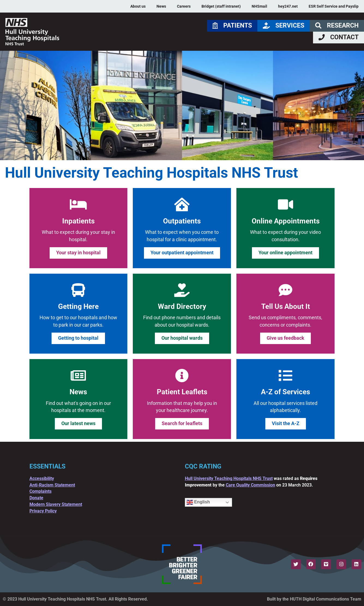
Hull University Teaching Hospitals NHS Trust (229, 478)
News (161, 6)
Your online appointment (285, 253)
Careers (184, 6)
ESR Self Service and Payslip (334, 6)
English (198, 502)
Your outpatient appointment (182, 253)
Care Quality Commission (250, 485)
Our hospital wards (182, 338)
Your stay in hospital (78, 253)
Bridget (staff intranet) (221, 6)
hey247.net (288, 6)
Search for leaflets (182, 423)
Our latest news (78, 423)
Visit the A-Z (286, 423)
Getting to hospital (78, 338)
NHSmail (259, 6)
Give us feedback (285, 338)
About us (138, 6)
